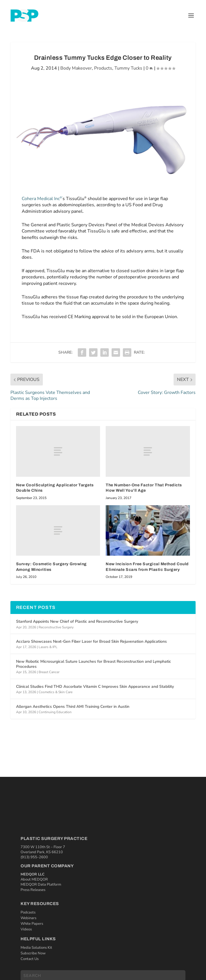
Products (103, 68)
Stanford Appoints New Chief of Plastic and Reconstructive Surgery (77, 621)
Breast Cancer (49, 672)
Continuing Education (55, 712)
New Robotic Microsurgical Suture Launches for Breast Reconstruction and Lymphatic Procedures (94, 664)
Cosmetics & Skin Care (56, 692)
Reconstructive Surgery (56, 627)
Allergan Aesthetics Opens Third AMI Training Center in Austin (73, 707)
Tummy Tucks (128, 68)
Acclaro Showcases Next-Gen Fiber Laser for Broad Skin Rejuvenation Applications (91, 641)
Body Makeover (76, 68)
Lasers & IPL (48, 647)
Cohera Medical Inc (42, 199)
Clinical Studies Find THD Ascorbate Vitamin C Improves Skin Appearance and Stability (95, 687)
